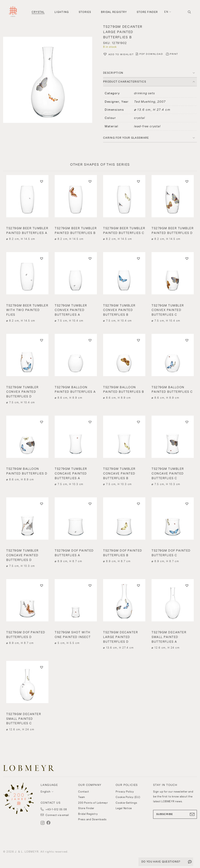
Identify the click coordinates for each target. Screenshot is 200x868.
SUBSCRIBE (175, 814)
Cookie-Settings (126, 803)
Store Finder (147, 12)
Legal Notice (124, 808)
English (46, 792)
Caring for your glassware (126, 138)
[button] (50, 80)
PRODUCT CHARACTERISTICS (125, 82)
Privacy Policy (125, 792)
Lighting (62, 12)
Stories (85, 12)
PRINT (174, 54)
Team (82, 797)
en (166, 12)
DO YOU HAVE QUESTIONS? (161, 862)
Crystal (38, 12)
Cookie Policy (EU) (128, 797)
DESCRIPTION (113, 73)
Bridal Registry (114, 12)
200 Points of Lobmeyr (93, 803)
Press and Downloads (92, 819)
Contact (83, 792)
